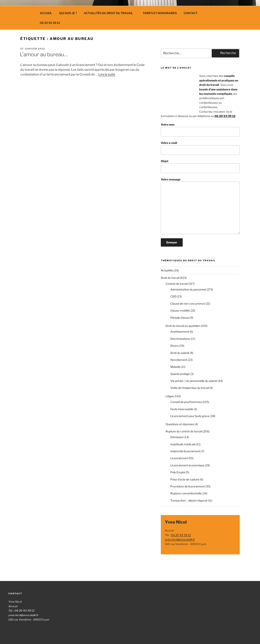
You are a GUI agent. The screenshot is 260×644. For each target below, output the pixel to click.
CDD (173, 296)
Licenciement (179, 458)
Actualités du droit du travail (110, 13)
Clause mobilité (180, 310)
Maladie (175, 367)
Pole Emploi (178, 472)
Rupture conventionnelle (186, 493)
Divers (174, 346)
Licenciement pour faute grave (190, 416)
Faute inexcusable (182, 409)
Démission (177, 437)
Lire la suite (107, 74)
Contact (191, 13)
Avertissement (180, 332)
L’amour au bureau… (44, 54)
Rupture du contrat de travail (184, 431)
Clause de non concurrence (188, 304)
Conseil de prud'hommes (186, 402)
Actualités (167, 270)
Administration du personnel (188, 289)
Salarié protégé (180, 374)
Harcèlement (179, 360)
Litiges (170, 396)
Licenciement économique (187, 465)
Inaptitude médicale (183, 444)
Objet (200, 166)
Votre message (200, 206)
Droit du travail (170, 278)
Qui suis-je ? (68, 13)
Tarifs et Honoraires (160, 13)
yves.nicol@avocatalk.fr (180, 539)
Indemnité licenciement (185, 451)
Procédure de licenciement (188, 486)
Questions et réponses (180, 424)
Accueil (46, 13)
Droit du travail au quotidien (183, 326)
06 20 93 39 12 (50, 23)
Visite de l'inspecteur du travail (190, 388)
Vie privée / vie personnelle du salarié (194, 381)
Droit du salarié (180, 353)
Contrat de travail (177, 284)
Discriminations (180, 339)
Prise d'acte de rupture (185, 479)
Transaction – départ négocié (189, 500)
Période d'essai (180, 318)
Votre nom (200, 130)
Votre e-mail (200, 148)
